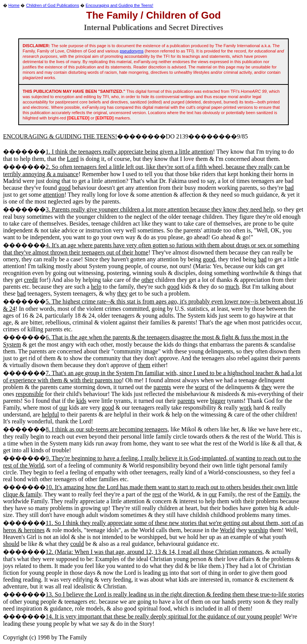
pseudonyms (132, 51)
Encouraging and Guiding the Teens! (119, 5)
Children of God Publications (53, 5)
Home (14, 5)
